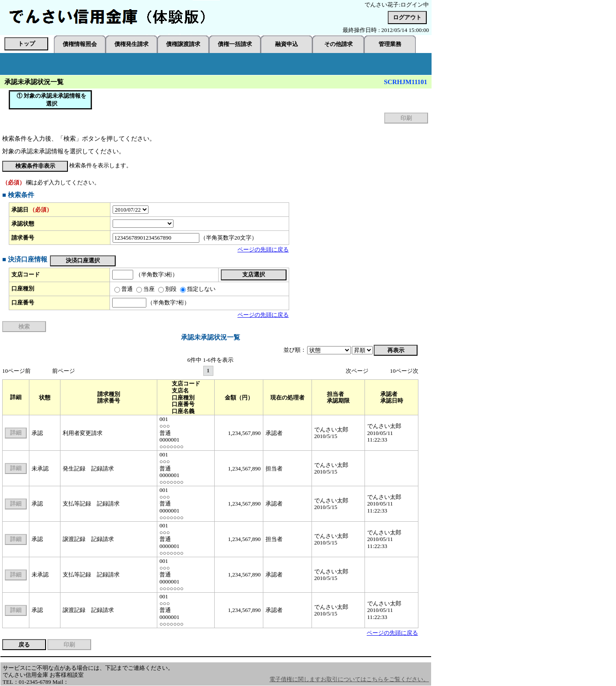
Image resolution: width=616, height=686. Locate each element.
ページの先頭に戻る (263, 249)
